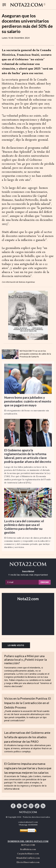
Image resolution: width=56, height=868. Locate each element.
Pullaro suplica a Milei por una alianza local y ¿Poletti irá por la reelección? (25, 659)
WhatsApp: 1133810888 (28, 825)
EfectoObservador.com (28, 862)
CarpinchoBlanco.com (28, 854)
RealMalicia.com (28, 849)
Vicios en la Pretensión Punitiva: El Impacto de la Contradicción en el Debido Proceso (28, 703)
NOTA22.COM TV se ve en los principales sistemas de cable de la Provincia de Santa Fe (35, 354)
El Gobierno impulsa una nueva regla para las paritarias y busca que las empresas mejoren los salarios (28, 768)
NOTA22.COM (28, 845)
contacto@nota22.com (28, 822)
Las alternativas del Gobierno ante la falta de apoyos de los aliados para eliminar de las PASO (27, 737)
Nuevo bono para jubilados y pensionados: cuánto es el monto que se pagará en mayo (28, 401)
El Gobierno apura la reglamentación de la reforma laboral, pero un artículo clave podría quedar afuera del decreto (28, 456)
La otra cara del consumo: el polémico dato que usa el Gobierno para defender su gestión (24, 527)
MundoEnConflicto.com (28, 858)
